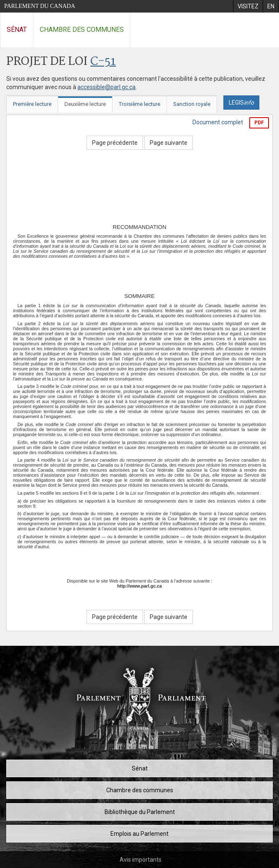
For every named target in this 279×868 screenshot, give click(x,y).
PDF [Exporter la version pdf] (259, 123)
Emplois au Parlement (139, 834)
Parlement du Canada (40, 6)
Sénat (17, 30)
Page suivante (169, 143)
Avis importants (141, 860)
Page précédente (115, 143)
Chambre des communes (82, 30)
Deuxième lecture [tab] (85, 104)
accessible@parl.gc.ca (106, 87)
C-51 (103, 62)
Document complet (218, 122)
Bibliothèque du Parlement (140, 812)
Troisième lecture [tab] (139, 104)
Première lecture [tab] (32, 104)
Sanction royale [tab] (192, 104)
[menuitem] (248, 6)
